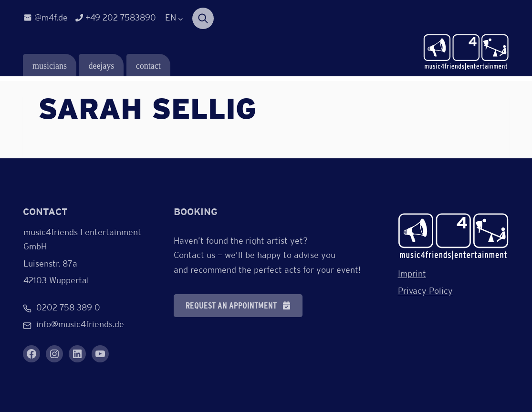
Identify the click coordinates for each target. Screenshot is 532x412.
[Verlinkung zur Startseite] (466, 53)
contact (148, 66)
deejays (101, 66)
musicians (50, 66)
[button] (238, 306)
